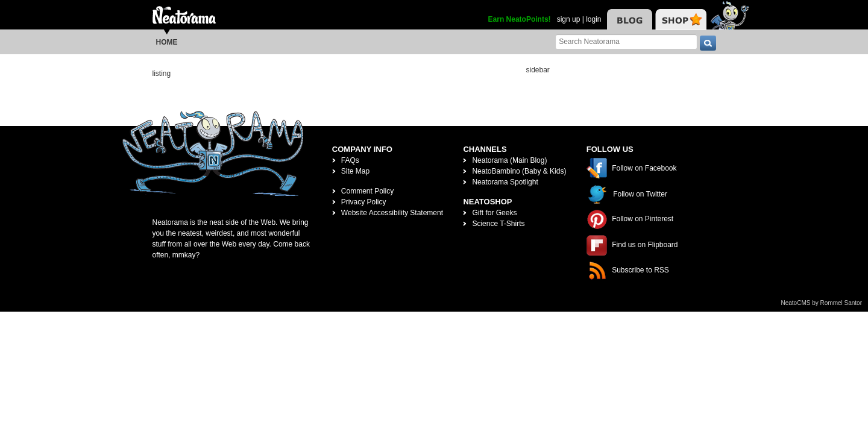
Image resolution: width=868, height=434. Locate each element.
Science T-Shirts (498, 224)
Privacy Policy (364, 202)
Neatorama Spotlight (505, 182)
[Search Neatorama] (626, 41)
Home (167, 42)
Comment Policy (367, 191)
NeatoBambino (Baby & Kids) (519, 171)
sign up (569, 19)
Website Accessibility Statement (392, 213)
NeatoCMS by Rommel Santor (822, 303)
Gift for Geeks (494, 213)
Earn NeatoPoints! (520, 19)
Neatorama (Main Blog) (509, 160)
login (593, 19)
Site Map (355, 171)
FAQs (350, 160)
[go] (708, 43)
